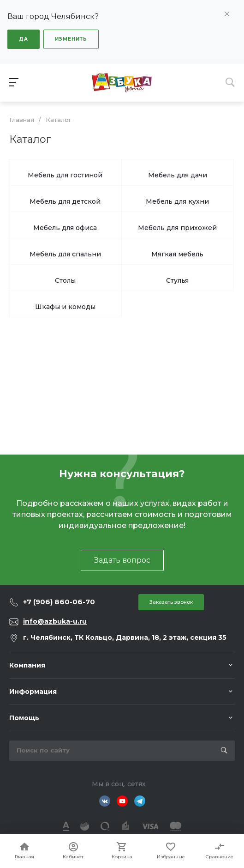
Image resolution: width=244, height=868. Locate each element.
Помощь (24, 718)
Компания (27, 665)
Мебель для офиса (65, 228)
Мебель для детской (65, 201)
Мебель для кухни (177, 201)
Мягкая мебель (177, 254)
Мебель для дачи (178, 175)
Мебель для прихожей (177, 228)
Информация (33, 692)
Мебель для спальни (65, 254)
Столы (65, 280)
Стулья (177, 280)
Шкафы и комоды (65, 307)
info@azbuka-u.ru (55, 621)
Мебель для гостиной (65, 175)
